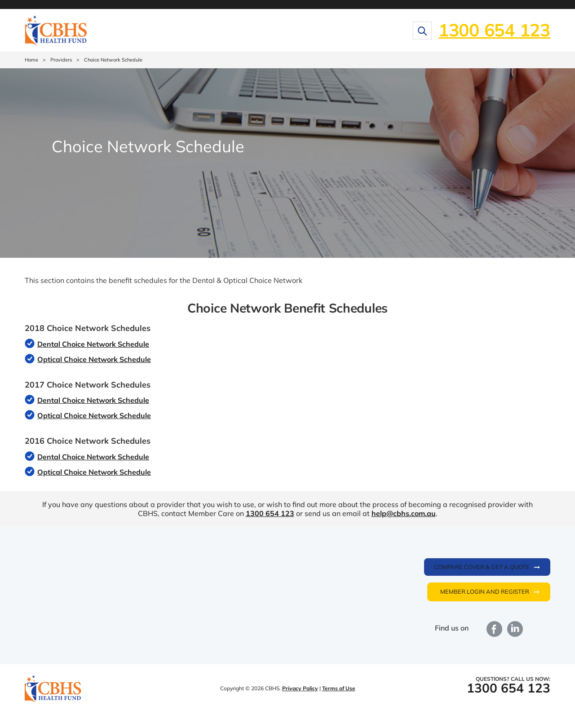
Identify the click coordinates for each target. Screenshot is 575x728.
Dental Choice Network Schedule (93, 344)
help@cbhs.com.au (404, 513)
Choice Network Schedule (113, 60)
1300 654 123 (494, 30)
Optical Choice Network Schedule (94, 359)
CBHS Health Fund (53, 689)
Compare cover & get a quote (482, 567)
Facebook (495, 629)
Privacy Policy (300, 688)
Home (31, 60)
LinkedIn (515, 629)
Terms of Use (339, 688)
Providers (61, 60)
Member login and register (485, 591)
